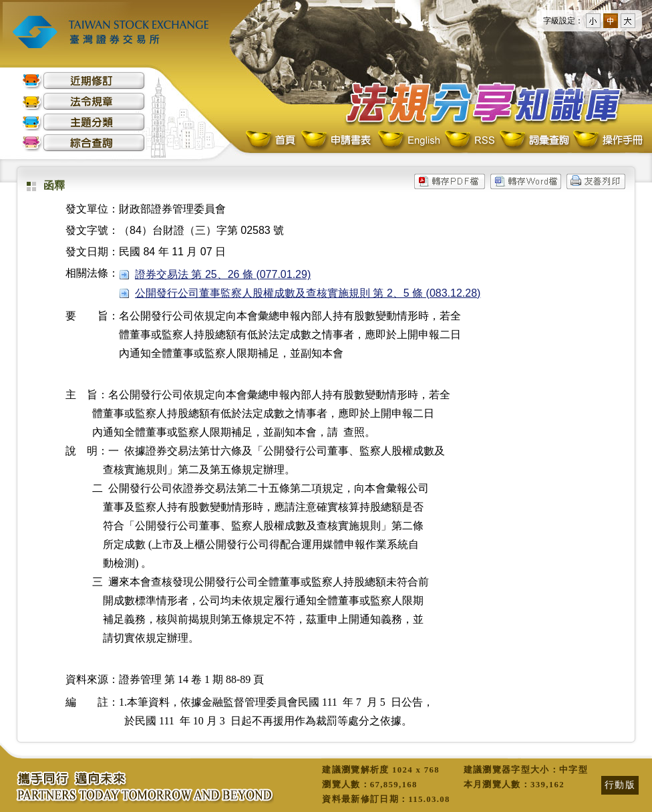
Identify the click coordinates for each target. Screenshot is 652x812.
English (409, 141)
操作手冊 (607, 141)
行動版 (620, 785)
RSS (470, 141)
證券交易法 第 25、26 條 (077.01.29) (223, 274)
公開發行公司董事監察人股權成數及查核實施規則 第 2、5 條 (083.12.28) (308, 293)
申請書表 (337, 141)
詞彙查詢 (534, 141)
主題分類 (84, 122)
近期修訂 (84, 81)
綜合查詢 (84, 143)
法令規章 (84, 101)
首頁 (272, 141)
